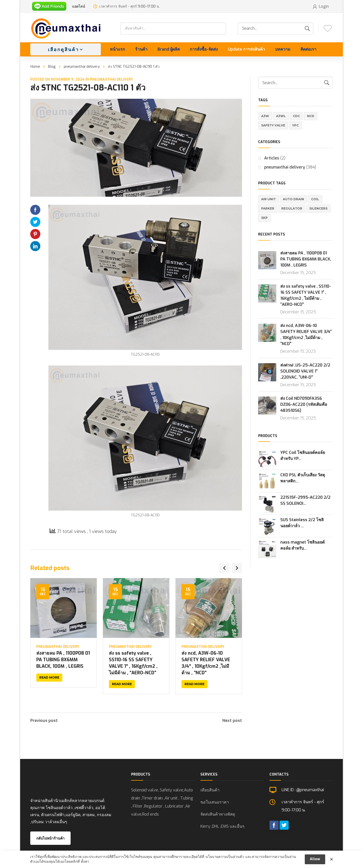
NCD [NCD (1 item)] (311, 116)
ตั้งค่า (85, 865)
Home (35, 67)
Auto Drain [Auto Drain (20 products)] (293, 199)
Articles (272, 158)
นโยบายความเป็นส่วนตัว (225, 860)
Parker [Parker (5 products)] (268, 208)
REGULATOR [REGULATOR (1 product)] (292, 208)
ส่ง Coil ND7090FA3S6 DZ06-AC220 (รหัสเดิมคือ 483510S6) (304, 404)
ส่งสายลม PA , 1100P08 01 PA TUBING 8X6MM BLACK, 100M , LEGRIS (63, 660)
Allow (315, 862)
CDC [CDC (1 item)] (296, 116)
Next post (232, 721)
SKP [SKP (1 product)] (264, 218)
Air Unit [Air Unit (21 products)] (268, 199)
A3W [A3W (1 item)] (265, 116)
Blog (52, 67)
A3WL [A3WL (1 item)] (281, 116)
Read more (49, 677)
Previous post (44, 721)
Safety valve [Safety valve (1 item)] (273, 125)
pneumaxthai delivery (82, 67)
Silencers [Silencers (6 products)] (318, 208)
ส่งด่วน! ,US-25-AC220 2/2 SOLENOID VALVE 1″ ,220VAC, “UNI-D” (305, 371)
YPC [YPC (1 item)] (295, 125)
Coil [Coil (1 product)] (315, 199)
